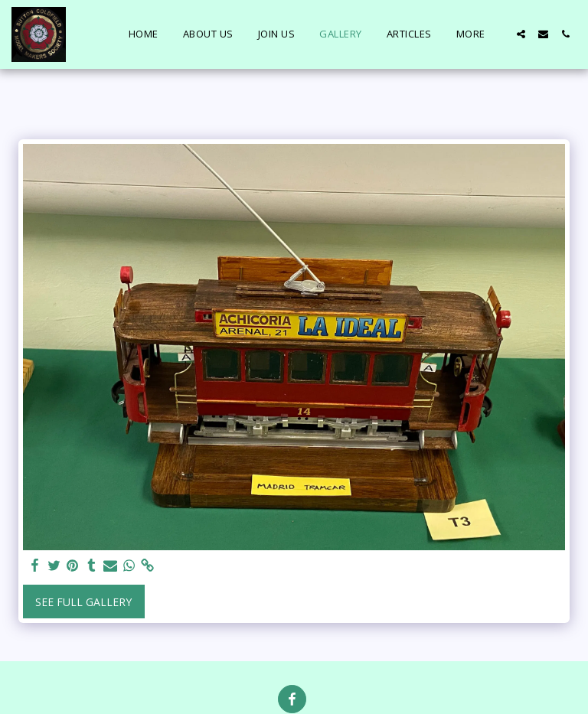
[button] (521, 34)
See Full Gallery (83, 602)
